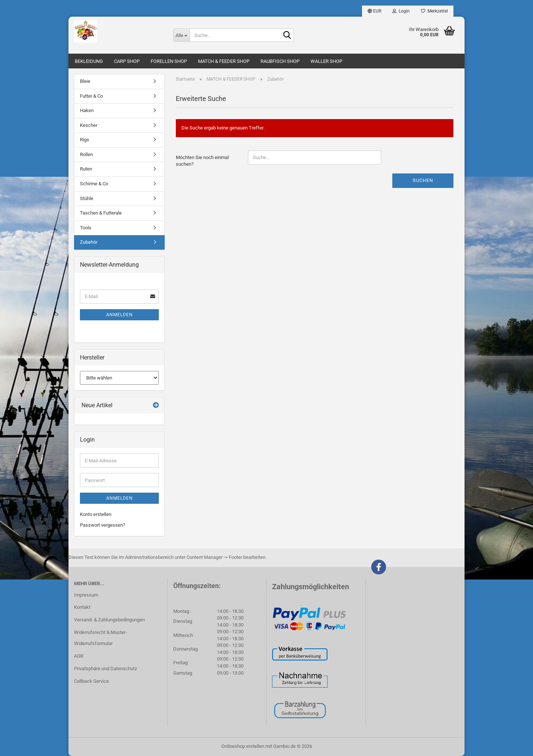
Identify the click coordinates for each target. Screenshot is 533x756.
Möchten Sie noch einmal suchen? (202, 161)
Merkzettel (434, 11)
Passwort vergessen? (103, 525)
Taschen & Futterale (101, 213)
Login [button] (401, 11)
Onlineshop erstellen (243, 746)
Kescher (89, 125)
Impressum (86, 595)
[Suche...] (181, 35)
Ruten (86, 169)
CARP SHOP (127, 61)
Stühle (87, 198)
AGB (79, 656)
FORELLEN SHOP (169, 61)
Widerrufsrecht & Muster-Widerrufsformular (100, 638)
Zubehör (89, 242)
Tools (86, 228)
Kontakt (82, 607)
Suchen (423, 180)
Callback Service (91, 681)
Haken (87, 110)
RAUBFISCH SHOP (280, 61)
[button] (374, 11)
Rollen (86, 154)
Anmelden (120, 315)
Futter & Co (91, 96)
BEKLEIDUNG (89, 61)
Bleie (85, 81)
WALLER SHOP (326, 61)
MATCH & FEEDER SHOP (224, 61)
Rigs (85, 140)
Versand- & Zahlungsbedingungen (109, 620)
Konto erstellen (96, 514)
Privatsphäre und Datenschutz (105, 669)
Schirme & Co (94, 184)
